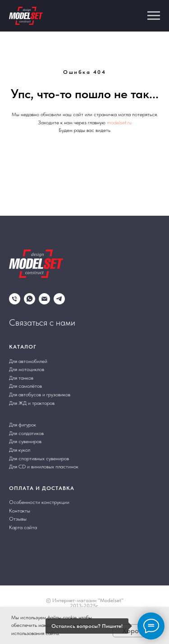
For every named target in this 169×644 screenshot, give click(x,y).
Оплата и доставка (42, 488)
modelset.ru (119, 122)
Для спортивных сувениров (39, 458)
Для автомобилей (28, 361)
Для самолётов (25, 386)
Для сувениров (25, 441)
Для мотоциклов (27, 369)
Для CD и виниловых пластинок (44, 467)
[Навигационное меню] (154, 16)
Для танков (21, 378)
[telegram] (59, 299)
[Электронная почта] (44, 299)
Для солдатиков (26, 433)
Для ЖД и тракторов (32, 403)
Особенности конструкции (39, 502)
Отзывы (18, 519)
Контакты (20, 511)
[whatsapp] (30, 299)
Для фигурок (23, 425)
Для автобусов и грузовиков (40, 395)
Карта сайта (23, 527)
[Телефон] (15, 299)
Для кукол (20, 450)
